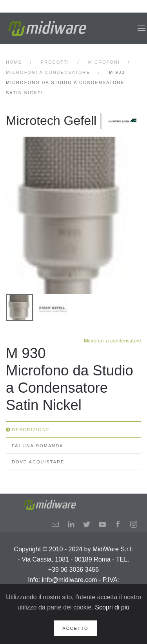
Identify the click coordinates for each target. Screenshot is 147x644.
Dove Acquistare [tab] (38, 462)
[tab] (20, 307)
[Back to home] (47, 28)
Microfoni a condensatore (113, 341)
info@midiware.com (70, 580)
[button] (142, 28)
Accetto (75, 628)
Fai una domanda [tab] (37, 446)
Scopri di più (112, 607)
